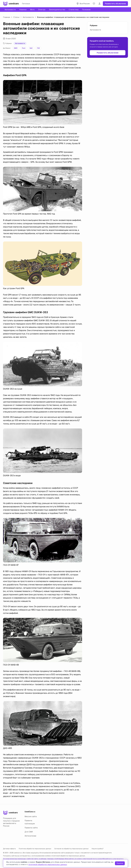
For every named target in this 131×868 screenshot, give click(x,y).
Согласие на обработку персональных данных (71, 849)
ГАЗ (38, 48)
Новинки (23, 10)
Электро (42, 10)
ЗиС (31, 48)
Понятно (120, 863)
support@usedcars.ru (105, 859)
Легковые (26, 4)
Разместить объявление (115, 4)
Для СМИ (29, 832)
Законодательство (57, 10)
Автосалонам (30, 836)
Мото (32, 10)
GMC (16, 48)
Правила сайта (31, 828)
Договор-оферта (9, 849)
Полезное (86, 10)
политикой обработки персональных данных (68, 856)
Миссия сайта (31, 816)
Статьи (16, 17)
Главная (7, 17)
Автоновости (10, 10)
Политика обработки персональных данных (35, 849)
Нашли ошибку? (98, 849)
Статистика (74, 10)
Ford (24, 48)
